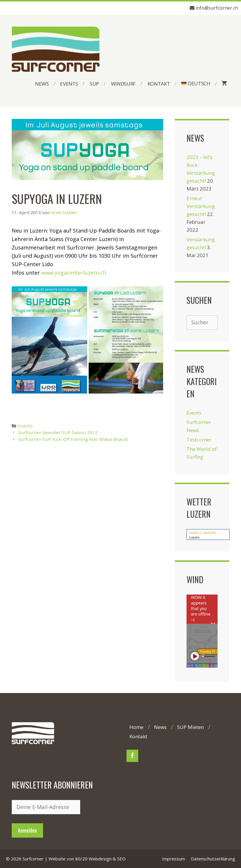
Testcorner (199, 440)
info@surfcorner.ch (217, 8)
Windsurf (123, 84)
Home (136, 727)
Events (69, 84)
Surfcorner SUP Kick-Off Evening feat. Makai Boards (73, 439)
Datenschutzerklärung (213, 859)
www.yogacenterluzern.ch (74, 273)
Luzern (194, 537)
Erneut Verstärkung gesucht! (201, 206)
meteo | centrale (202, 532)
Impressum (174, 859)
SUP (94, 84)
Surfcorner (33, 859)
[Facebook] (132, 756)
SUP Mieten (190, 727)
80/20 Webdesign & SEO (100, 859)
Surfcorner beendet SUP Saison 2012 (58, 432)
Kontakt (159, 84)
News (42, 84)
